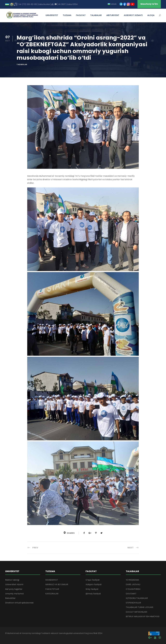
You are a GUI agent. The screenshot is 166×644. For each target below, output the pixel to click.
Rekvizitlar (10, 598)
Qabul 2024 (72, 4)
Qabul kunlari (44, 4)
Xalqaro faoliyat (94, 584)
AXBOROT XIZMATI (133, 15)
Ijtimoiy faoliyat (93, 594)
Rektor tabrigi (12, 580)
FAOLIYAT (81, 15)
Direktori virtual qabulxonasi (19, 603)
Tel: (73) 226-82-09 (27, 4)
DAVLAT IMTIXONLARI (136, 612)
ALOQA (151, 15)
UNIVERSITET (52, 15)
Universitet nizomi (14, 584)
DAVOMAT (131, 594)
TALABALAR (96, 15)
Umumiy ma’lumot (15, 594)
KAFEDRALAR (52, 594)
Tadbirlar (22, 64)
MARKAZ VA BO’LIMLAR (57, 584)
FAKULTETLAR (52, 589)
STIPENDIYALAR (133, 603)
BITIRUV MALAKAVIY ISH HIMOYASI (143, 616)
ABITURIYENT (113, 15)
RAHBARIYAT (52, 580)
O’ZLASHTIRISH (133, 589)
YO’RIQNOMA (132, 580)
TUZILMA (67, 15)
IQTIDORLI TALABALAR (137, 598)
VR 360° (62, 4)
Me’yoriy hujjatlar (14, 589)
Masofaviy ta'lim (149, 4)
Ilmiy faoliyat (92, 589)
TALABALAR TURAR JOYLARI (139, 607)
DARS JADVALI (133, 584)
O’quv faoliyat (93, 580)
